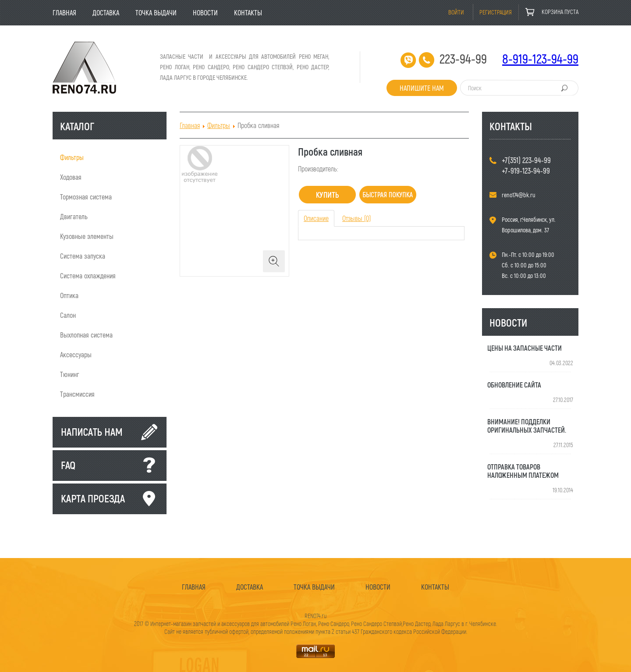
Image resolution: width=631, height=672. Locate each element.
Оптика (69, 295)
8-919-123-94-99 (540, 58)
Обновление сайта (514, 385)
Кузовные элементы (87, 236)
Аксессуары (76, 354)
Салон (68, 315)
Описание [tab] (316, 218)
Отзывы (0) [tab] (356, 218)
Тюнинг (70, 374)
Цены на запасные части (525, 348)
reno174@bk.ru (519, 195)
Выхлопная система (86, 335)
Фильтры (72, 157)
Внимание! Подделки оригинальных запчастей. (527, 426)
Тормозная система (86, 197)
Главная (190, 125)
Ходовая (71, 177)
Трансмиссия (77, 394)
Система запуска (83, 256)
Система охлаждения (88, 276)
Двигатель (74, 216)
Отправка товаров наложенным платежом (523, 471)
